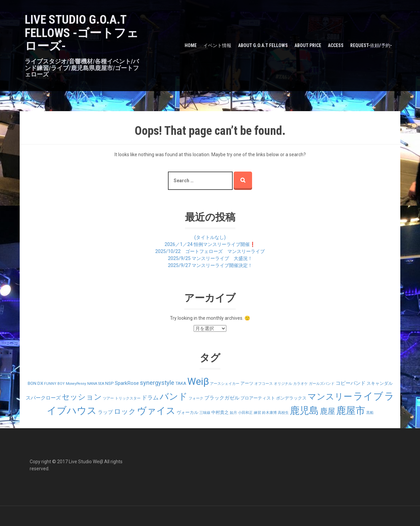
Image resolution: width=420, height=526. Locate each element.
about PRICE (308, 45)
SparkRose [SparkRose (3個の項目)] (127, 383)
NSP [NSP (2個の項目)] (110, 383)
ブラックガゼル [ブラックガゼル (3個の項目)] (222, 398)
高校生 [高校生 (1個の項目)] (283, 413)
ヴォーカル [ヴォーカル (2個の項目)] (187, 412)
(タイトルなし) (210, 237)
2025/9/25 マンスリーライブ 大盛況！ (210, 258)
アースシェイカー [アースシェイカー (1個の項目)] (225, 384)
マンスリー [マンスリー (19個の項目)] (330, 397)
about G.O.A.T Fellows (263, 45)
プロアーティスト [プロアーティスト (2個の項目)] (258, 398)
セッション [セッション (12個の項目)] (82, 397)
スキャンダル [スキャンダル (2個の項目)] (380, 383)
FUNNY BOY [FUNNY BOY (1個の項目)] (54, 384)
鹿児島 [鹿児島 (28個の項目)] (304, 411)
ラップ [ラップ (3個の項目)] (105, 412)
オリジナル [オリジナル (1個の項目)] (283, 384)
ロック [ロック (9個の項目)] (125, 411)
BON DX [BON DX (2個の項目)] (35, 383)
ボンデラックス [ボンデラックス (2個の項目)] (291, 398)
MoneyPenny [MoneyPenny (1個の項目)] (76, 384)
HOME (191, 45)
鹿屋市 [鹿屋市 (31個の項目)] (351, 411)
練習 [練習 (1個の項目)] (257, 413)
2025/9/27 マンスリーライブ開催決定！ (210, 265)
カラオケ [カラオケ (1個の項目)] (300, 384)
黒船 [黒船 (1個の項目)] (370, 413)
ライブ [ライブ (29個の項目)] (368, 396)
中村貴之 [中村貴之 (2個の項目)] (220, 412)
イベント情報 (217, 45)
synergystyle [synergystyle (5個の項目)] (157, 383)
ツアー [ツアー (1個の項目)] (108, 398)
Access (336, 45)
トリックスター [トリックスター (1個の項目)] (128, 398)
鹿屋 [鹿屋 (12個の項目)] (328, 411)
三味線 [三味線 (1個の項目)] (205, 413)
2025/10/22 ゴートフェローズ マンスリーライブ (210, 251)
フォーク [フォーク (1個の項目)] (196, 398)
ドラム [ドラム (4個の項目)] (150, 398)
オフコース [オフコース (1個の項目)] (264, 384)
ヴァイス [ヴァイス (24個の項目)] (156, 411)
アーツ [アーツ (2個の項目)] (247, 383)
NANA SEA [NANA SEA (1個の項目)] (96, 384)
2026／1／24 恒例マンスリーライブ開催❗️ (210, 244)
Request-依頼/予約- (371, 45)
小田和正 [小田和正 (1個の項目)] (245, 413)
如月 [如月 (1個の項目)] (233, 413)
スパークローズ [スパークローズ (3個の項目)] (43, 398)
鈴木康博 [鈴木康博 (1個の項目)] (269, 413)
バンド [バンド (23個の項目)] (174, 397)
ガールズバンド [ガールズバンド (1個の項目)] (322, 384)
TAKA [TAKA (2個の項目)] (181, 383)
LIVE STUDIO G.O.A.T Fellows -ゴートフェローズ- (82, 33)
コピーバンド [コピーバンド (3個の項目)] (351, 383)
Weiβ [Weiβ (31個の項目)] (198, 381)
